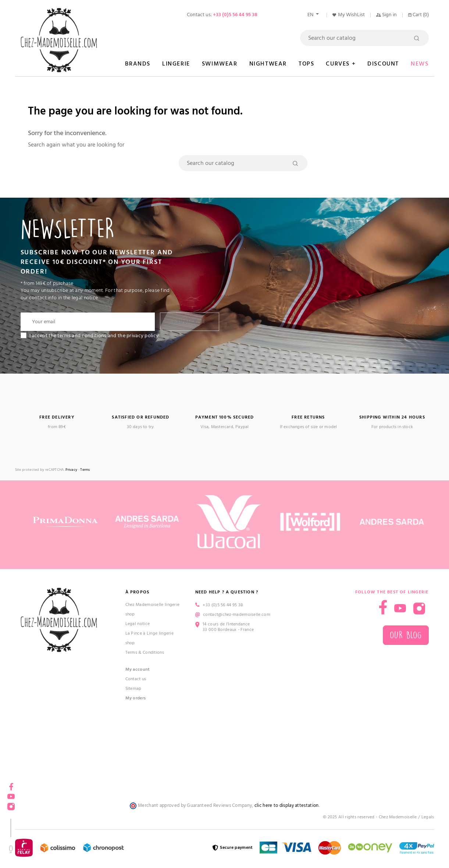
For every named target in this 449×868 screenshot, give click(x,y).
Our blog (406, 635)
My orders (136, 698)
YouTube (11, 794)
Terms (85, 470)
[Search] (364, 38)
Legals (428, 817)
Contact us (136, 679)
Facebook (11, 784)
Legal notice (138, 624)
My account (138, 669)
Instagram (11, 804)
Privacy (71, 470)
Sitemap (133, 689)
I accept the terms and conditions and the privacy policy (94, 336)
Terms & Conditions (145, 652)
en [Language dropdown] (311, 15)
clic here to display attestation (287, 806)
